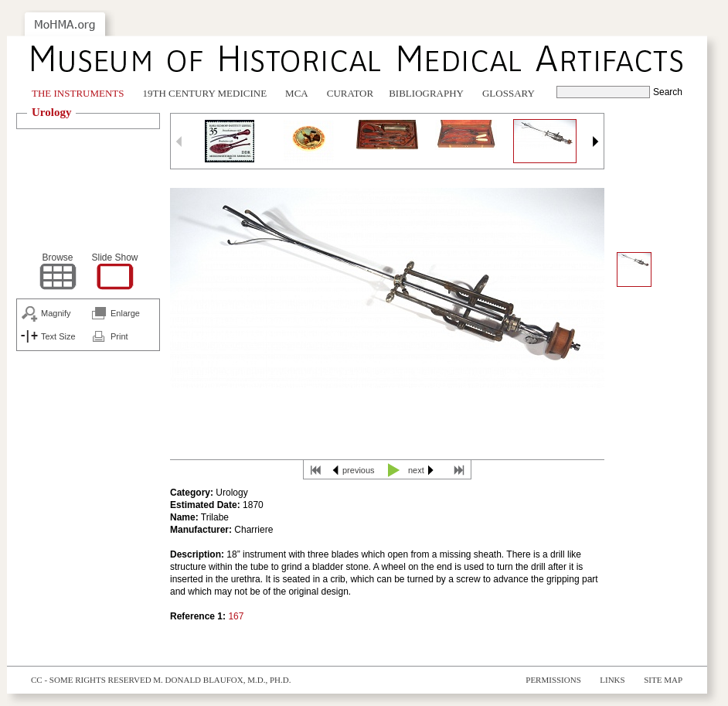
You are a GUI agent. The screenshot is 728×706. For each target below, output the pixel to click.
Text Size (58, 336)
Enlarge (125, 313)
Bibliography (426, 93)
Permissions (553, 680)
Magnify (56, 313)
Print (119, 336)
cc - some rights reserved (91, 680)
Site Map (663, 680)
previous (359, 470)
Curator (350, 93)
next (416, 470)
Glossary (509, 93)
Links (612, 680)
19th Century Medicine (205, 93)
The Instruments (78, 93)
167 (236, 616)
